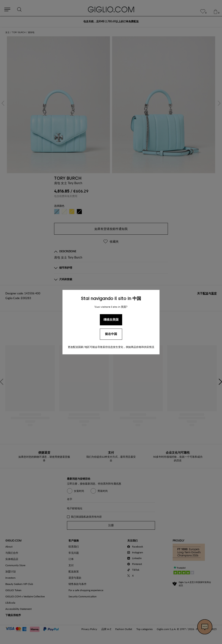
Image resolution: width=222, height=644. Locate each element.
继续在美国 (111, 320)
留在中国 (111, 334)
